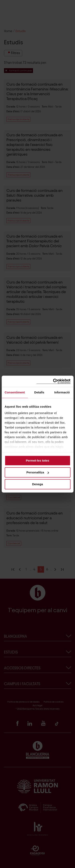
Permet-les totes (37, 460)
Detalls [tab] (39, 392)
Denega (37, 484)
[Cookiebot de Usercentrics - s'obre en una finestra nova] (53, 381)
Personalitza (38, 472)
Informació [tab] (62, 392)
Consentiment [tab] (15, 392)
